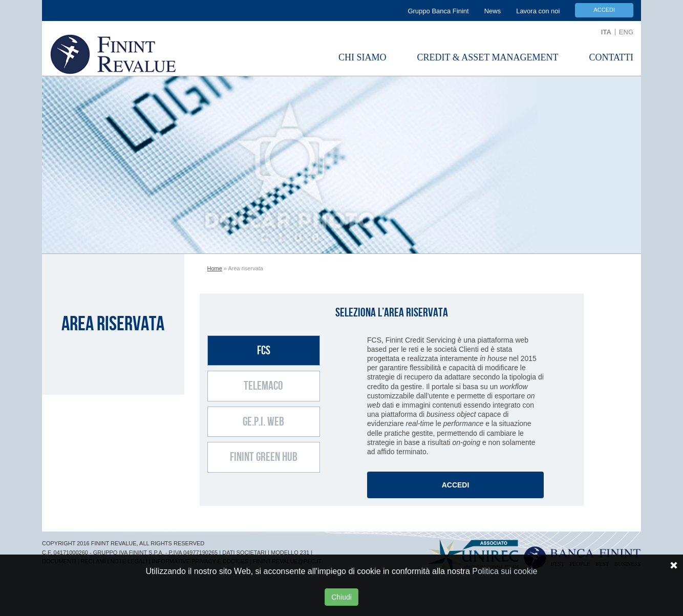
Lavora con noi (538, 11)
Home (215, 268)
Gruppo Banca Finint (438, 11)
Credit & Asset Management (488, 57)
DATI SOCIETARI (244, 553)
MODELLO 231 (290, 553)
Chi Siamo (362, 57)
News (493, 11)
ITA (606, 32)
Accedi (604, 10)
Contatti (611, 57)
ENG (626, 32)
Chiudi (341, 597)
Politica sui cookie (505, 571)
